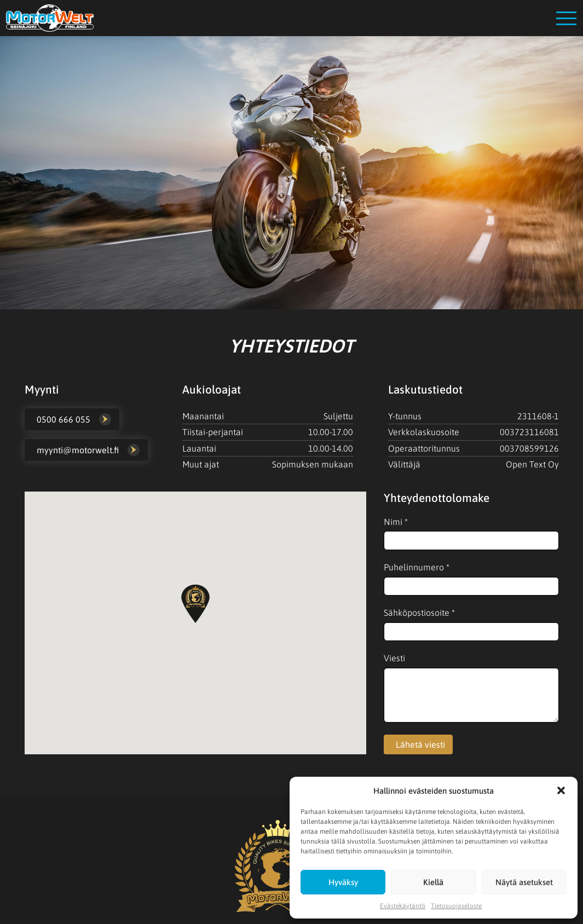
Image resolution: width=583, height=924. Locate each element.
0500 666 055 (64, 419)
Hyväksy (343, 882)
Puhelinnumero (417, 567)
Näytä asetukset (524, 882)
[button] (561, 790)
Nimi (396, 522)
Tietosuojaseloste (456, 906)
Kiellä (433, 882)
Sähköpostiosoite (419, 613)
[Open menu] (566, 18)
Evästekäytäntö (403, 906)
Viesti (394, 658)
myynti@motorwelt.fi (78, 450)
